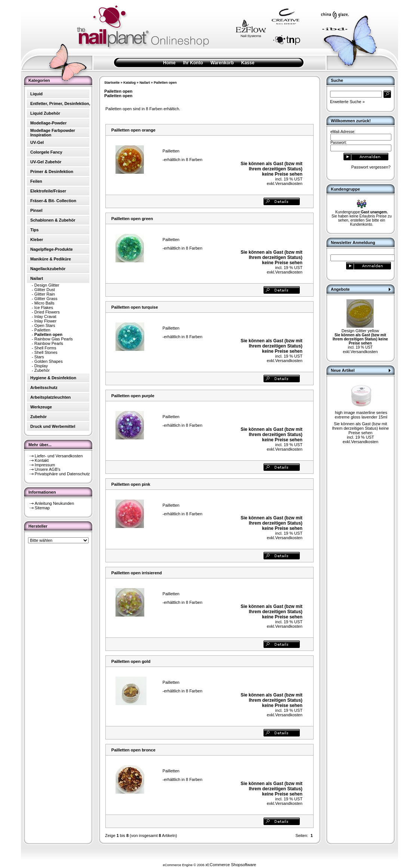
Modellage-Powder (48, 123)
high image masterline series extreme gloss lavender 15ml (361, 415)
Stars (39, 357)
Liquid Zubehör (45, 113)
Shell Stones (46, 352)
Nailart (145, 83)
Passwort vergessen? (371, 167)
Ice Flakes (44, 308)
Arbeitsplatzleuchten (50, 397)
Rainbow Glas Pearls (54, 339)
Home (169, 63)
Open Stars (45, 325)
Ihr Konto (193, 63)
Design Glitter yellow (360, 331)
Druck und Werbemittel (53, 426)
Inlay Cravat (45, 316)
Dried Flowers (47, 312)
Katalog (130, 83)
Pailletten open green (132, 219)
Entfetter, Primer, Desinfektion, (60, 104)
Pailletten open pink (131, 484)
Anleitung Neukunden (54, 503)
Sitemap (42, 508)
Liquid (36, 94)
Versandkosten (289, 183)
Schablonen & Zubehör (53, 220)
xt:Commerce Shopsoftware (231, 865)
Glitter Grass (46, 299)
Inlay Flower (45, 321)
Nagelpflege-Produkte (52, 249)
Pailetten (42, 330)
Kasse (248, 63)
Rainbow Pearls (49, 343)
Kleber (37, 240)
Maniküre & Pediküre (51, 259)
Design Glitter (47, 285)
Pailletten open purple (133, 396)
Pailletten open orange (133, 130)
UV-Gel (37, 142)
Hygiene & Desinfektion (53, 378)
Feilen (36, 181)
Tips (34, 230)
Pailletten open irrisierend (137, 573)
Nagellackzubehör (48, 269)
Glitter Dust (45, 290)
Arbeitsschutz (44, 387)
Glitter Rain (45, 294)
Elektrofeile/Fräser (48, 191)
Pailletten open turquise (135, 307)
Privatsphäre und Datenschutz (62, 474)
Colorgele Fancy (46, 152)
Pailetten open (165, 83)
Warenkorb (222, 63)
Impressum (45, 465)
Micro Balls (44, 303)
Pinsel (36, 210)
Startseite (112, 83)
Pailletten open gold (131, 661)
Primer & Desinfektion (52, 172)
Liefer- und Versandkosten (59, 456)
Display (41, 366)
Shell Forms (45, 348)
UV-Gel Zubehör (46, 162)
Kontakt (42, 460)
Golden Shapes (49, 361)
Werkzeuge (41, 407)
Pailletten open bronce (133, 750)
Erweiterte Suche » (347, 102)
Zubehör (42, 370)
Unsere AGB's (48, 469)
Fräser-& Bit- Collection (53, 201)
